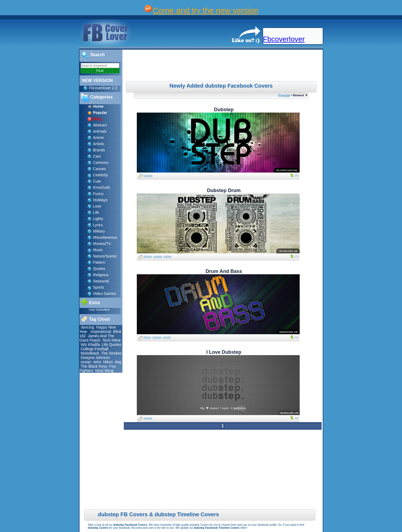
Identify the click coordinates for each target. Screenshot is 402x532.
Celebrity (101, 175)
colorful (167, 337)
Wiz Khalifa (90, 345)
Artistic (99, 144)
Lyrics (98, 225)
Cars (97, 156)
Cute (97, 181)
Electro (147, 337)
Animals (100, 131)
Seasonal (101, 281)
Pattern (99, 262)
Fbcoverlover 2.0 (103, 88)
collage (168, 256)
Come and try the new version (206, 10)
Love (97, 206)
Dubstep (148, 176)
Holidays (100, 200)
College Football (95, 349)
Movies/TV (102, 244)
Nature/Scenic (105, 256)
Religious (101, 275)
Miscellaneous (105, 237)
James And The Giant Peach (97, 338)
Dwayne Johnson (95, 358)
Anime (99, 138)
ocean (86, 362)
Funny (98, 194)
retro (97, 362)
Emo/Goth (102, 187)
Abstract (100, 125)
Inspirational (101, 332)
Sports (99, 287)
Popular (284, 95)
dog (118, 362)
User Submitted (99, 310)
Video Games (105, 294)
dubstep (148, 256)
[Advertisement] (223, 66)
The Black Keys (94, 366)
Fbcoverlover (284, 39)
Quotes (99, 269)
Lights (98, 219)
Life (96, 212)
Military (99, 231)
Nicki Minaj (105, 371)
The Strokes (111, 353)
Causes (99, 169)
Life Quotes (112, 345)
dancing (88, 327)
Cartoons (101, 163)
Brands (99, 150)
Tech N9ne (111, 340)
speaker (158, 256)
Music (98, 250)
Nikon (108, 362)
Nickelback (90, 353)
